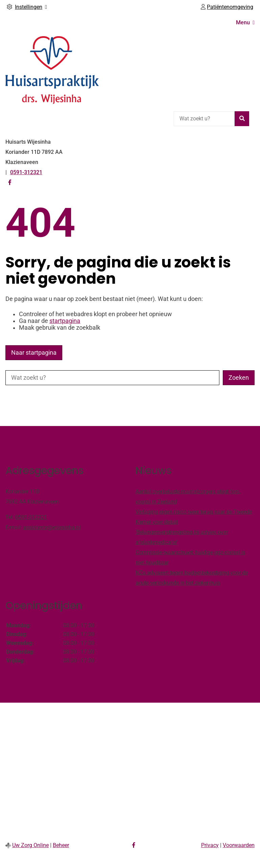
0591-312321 (31, 517)
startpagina (65, 321)
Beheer (61, 845)
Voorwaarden (239, 845)
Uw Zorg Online (30, 845)
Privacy (210, 845)
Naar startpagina (34, 353)
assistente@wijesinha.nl (52, 527)
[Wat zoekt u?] (204, 119)
